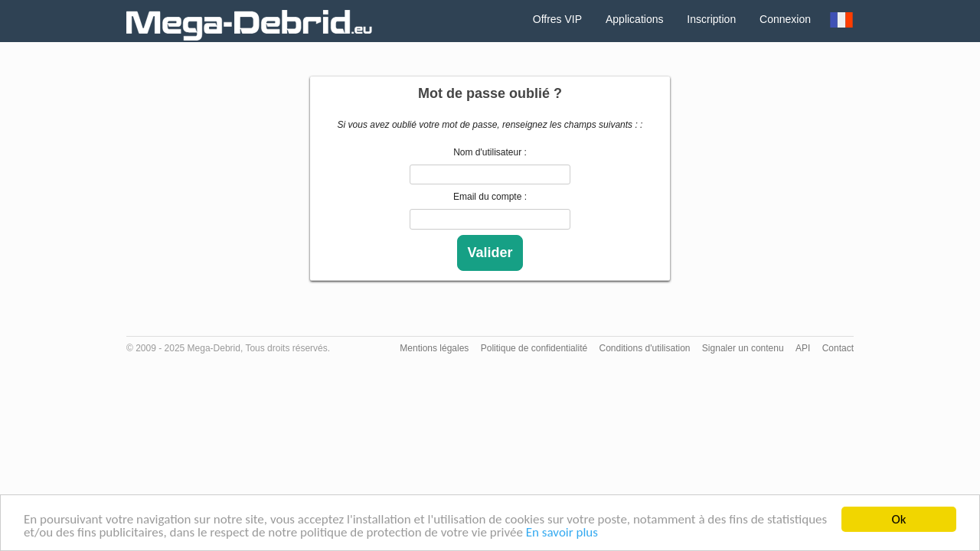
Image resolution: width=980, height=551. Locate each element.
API (803, 348)
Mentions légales (434, 348)
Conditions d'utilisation (644, 348)
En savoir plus (562, 533)
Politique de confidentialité (534, 348)
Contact (838, 348)
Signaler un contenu (743, 348)
